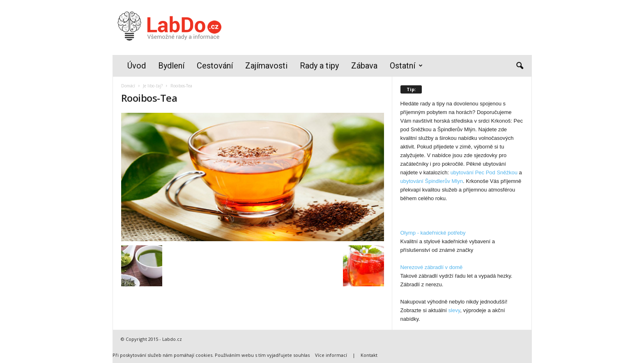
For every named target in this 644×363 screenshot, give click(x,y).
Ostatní (406, 66)
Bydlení (171, 66)
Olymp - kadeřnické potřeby (433, 233)
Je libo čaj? (153, 86)
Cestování (215, 66)
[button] (520, 66)
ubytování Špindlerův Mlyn (432, 181)
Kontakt (369, 355)
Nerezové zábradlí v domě (432, 267)
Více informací (331, 355)
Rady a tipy (319, 66)
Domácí (128, 86)
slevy (454, 310)
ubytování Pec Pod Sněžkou (484, 172)
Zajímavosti (266, 66)
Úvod (137, 66)
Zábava (364, 66)
